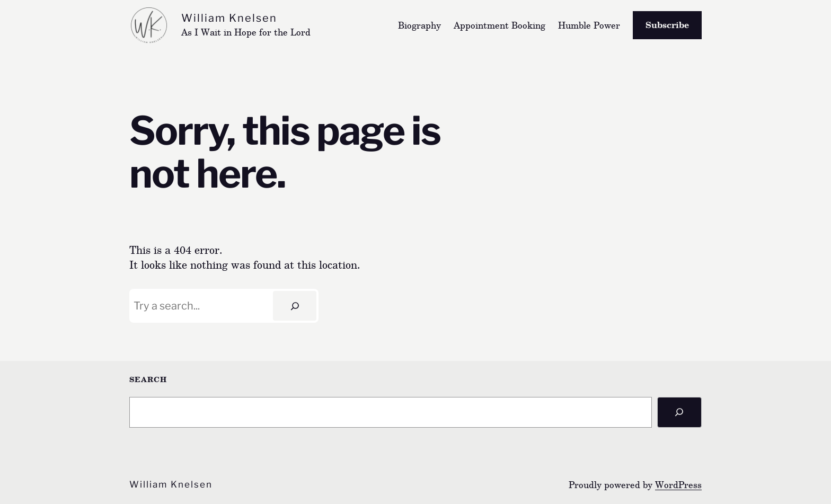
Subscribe (667, 25)
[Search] (295, 306)
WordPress (678, 485)
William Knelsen (229, 18)
